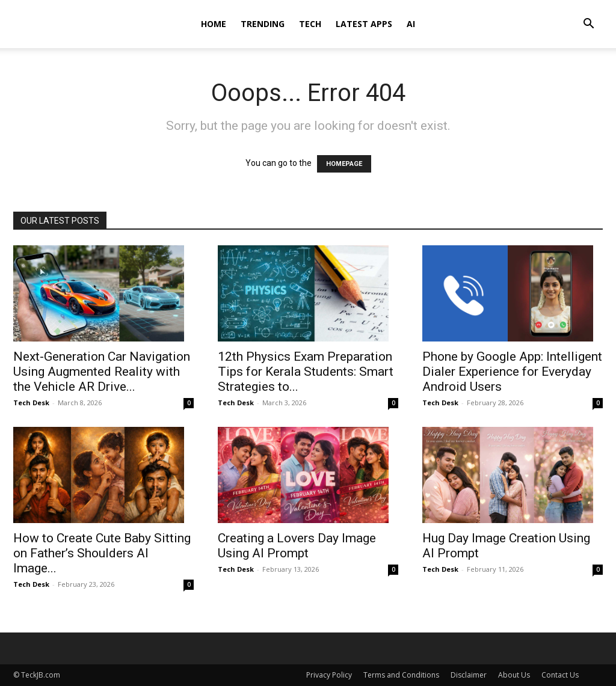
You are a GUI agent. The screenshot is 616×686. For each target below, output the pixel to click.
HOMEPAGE (344, 164)
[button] (588, 25)
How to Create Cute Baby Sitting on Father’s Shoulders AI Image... (102, 553)
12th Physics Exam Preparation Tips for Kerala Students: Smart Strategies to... (306, 372)
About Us (514, 675)
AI (411, 24)
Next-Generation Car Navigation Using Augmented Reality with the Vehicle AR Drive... (102, 372)
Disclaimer (469, 675)
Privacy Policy (329, 675)
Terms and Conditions (401, 675)
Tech (310, 24)
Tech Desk (31, 403)
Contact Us (560, 675)
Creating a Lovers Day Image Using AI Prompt (297, 546)
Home (214, 24)
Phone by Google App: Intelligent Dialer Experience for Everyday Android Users (512, 372)
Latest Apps (364, 24)
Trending (263, 24)
